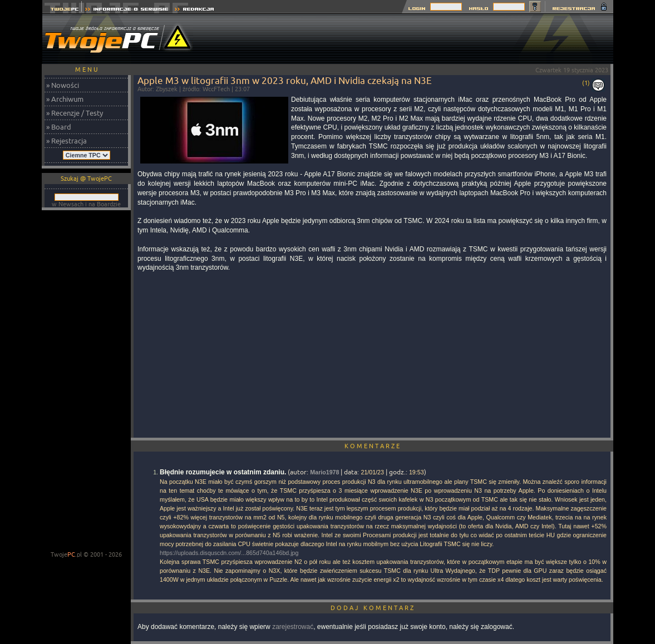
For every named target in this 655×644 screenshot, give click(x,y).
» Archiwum (65, 99)
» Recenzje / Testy (75, 113)
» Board (59, 127)
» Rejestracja (67, 141)
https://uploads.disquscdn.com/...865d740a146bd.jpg (229, 553)
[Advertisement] (411, 39)
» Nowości (63, 85)
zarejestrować (293, 627)
